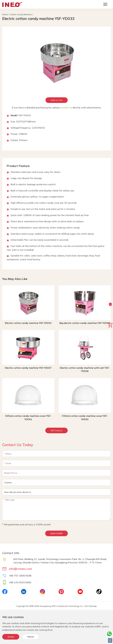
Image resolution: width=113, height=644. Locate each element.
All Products (56, 430)
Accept (11, 637)
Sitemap (93, 606)
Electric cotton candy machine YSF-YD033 (28, 323)
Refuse (31, 637)
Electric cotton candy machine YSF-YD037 (28, 368)
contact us (66, 108)
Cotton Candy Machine (21, 14)
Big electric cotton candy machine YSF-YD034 (85, 323)
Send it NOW (57, 533)
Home (5, 14)
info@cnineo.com (21, 569)
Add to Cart (57, 100)
